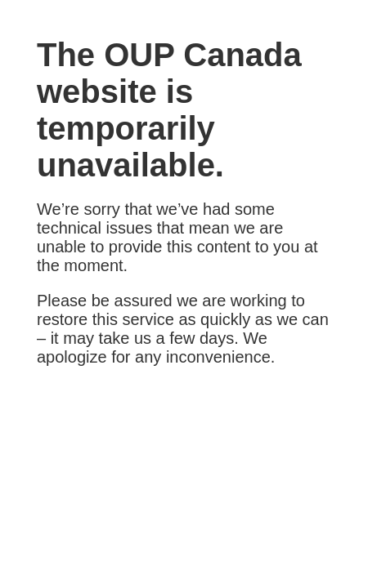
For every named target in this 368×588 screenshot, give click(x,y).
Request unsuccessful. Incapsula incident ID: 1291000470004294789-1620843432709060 (184, 294)
